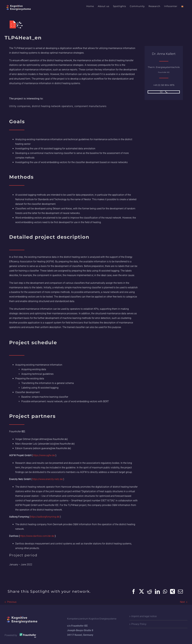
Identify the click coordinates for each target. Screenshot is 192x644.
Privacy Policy (139, 624)
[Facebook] (134, 591)
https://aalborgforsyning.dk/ (45, 517)
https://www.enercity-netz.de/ (48, 479)
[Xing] (172, 591)
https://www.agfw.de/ (44, 455)
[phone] (166, 92)
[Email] (180, 591)
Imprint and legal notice (144, 616)
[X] (142, 591)
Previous (12, 602)
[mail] (161, 92)
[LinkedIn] (157, 591)
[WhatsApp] (165, 591)
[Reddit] (149, 591)
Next (182, 602)
